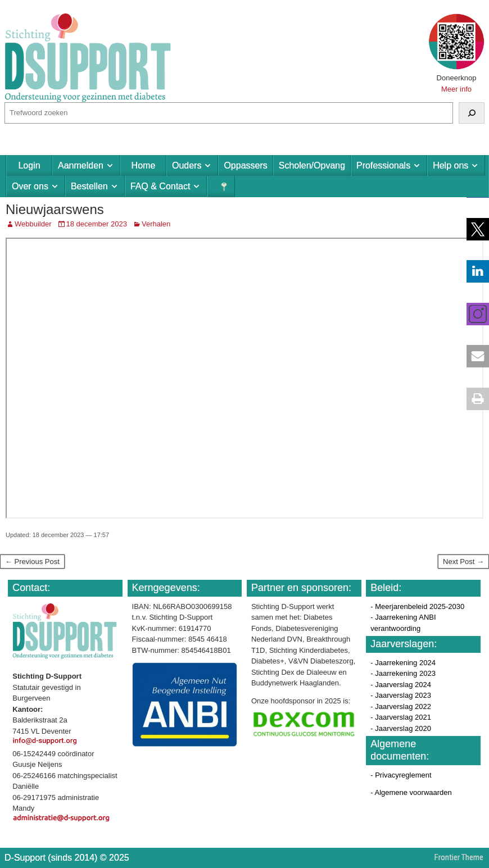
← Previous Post (32, 562)
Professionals (383, 165)
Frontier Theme (459, 857)
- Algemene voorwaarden (411, 792)
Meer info (456, 89)
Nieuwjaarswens (55, 209)
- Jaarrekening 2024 (403, 663)
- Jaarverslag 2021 (401, 717)
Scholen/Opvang (312, 165)
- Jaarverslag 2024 (401, 685)
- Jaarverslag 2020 (401, 728)
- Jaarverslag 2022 (401, 706)
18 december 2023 (97, 224)
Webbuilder (33, 224)
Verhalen (156, 224)
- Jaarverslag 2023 (401, 695)
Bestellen (89, 186)
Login (29, 165)
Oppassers (245, 165)
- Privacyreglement (401, 775)
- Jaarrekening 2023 (403, 673)
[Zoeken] (472, 113)
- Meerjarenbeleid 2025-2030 (417, 606)
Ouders (187, 165)
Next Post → (463, 562)
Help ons (450, 165)
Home (144, 165)
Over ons (30, 186)
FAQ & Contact (160, 186)
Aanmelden (81, 165)
